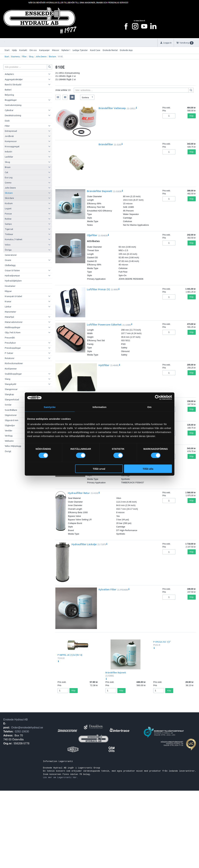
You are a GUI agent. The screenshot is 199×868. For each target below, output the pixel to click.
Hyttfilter (104, 365)
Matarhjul (9, 317)
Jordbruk (9, 136)
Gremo (8, 183)
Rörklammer (11, 369)
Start (7, 50)
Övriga (8, 250)
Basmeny (16, 57)
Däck (7, 121)
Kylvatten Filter (107, 589)
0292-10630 (22, 731)
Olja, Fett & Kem (13, 332)
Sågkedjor (10, 425)
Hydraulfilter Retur (79, 493)
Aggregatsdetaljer (14, 79)
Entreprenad (11, 131)
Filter (24, 57)
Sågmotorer (11, 415)
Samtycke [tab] (50, 407)
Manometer (10, 312)
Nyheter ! (66, 50)
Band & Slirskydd (13, 84)
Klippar (8, 291)
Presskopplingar (13, 348)
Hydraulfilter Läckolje (84, 544)
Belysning (9, 95)
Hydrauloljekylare (13, 281)
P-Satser (9, 353)
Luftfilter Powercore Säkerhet (104, 324)
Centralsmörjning (13, 105)
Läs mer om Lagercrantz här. (61, 777)
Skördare (9, 198)
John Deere (41, 57)
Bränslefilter (106, 144)
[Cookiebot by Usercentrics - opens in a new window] (157, 397)
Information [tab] (100, 407)
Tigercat (9, 229)
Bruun (8, 167)
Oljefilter (92, 235)
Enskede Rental (110, 50)
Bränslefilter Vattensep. (112, 108)
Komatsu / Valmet (14, 239)
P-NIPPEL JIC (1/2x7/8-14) (70, 655)
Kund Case (95, 50)
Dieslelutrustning (13, 115)
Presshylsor (10, 343)
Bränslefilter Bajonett (100, 191)
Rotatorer (10, 358)
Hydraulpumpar (12, 276)
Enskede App (126, 50)
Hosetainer (10, 286)
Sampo (8, 224)
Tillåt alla (148, 469)
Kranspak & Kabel (13, 296)
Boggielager (11, 100)
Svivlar (8, 405)
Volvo (8, 245)
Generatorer (11, 255)
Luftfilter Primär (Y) (98, 289)
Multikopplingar (13, 327)
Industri (8, 152)
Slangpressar (11, 389)
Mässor (56, 50)
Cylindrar (9, 110)
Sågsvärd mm (12, 420)
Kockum (9, 203)
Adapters (9, 74)
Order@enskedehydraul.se (27, 728)
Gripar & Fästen (12, 270)
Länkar (8, 307)
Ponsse (8, 214)
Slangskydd (10, 384)
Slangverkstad (12, 399)
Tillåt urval (99, 469)
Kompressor (11, 141)
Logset (8, 208)
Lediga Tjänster (80, 50)
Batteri (8, 90)
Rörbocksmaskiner (14, 363)
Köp (192, 116)
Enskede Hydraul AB (16, 720)
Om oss (33, 50)
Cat (6, 172)
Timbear (9, 234)
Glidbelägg (10, 265)
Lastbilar (9, 157)
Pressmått (10, 338)
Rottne (8, 219)
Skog (31, 57)
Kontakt (23, 50)
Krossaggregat (12, 146)
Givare (8, 260)
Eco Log (9, 177)
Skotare (52, 57)
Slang (8, 379)
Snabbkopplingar (13, 374)
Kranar (8, 301)
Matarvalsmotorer (14, 322)
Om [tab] (149, 407)
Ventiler (9, 431)
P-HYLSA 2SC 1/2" (162, 642)
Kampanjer (44, 50)
